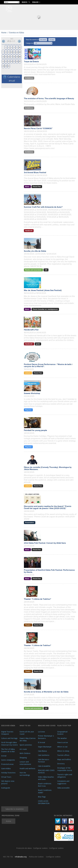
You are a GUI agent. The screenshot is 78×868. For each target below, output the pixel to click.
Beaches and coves (47, 726)
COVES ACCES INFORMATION (44, 802)
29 (6, 66)
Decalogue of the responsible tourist (65, 769)
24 (11, 61)
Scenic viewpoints (8, 760)
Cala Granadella (44, 766)
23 (9, 61)
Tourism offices (63, 755)
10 (11, 52)
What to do (25, 726)
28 (3, 66)
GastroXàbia (6, 768)
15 (6, 57)
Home (4, 33)
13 (20, 52)
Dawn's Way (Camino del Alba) (28, 739)
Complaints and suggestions (63, 782)
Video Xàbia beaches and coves (46, 778)
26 (17, 61)
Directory (61, 764)
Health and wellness (27, 768)
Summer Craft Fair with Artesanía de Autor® (43, 207)
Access (9, 821)
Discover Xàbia (8, 726)
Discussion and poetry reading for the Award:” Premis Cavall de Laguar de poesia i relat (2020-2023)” (48, 507)
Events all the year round (27, 733)
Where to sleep (63, 751)
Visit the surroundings (25, 774)
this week (43, 40)
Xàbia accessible (63, 788)
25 (14, 61)
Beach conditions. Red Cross (45, 785)
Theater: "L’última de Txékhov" (38, 599)
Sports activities (26, 745)
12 (17, 52)
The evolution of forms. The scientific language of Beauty (49, 99)
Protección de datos (24, 848)
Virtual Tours (6, 777)
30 (9, 66)
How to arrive (63, 742)
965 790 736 (8, 857)
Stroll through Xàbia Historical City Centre (10, 744)
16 (9, 57)
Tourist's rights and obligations (65, 776)
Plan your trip (64, 726)
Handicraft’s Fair (31, 330)
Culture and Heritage (9, 738)
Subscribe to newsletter (15, 809)
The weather (62, 738)
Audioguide (6, 788)
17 (11, 57)
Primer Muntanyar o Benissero (46, 737)
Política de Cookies (36, 857)
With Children (25, 753)
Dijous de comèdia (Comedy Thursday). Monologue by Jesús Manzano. (48, 468)
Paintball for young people (35, 430)
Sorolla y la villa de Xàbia (35, 251)
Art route (23, 749)
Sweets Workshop (32, 393)
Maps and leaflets (64, 759)
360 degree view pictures (8, 782)
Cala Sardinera (44, 755)
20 (20, 57)
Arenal (4, 756)
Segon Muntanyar (45, 747)
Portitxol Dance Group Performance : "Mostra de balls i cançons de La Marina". (48, 365)
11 (14, 52)
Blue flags (42, 797)
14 (3, 57)
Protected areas (7, 764)
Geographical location (62, 733)
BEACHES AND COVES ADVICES (46, 772)
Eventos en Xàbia (17, 33)
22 (6, 61)
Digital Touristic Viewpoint (7, 733)
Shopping (23, 758)
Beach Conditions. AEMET (45, 791)
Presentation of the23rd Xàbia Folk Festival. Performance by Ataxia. (49, 571)
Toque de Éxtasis (31, 62)
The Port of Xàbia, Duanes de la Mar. (8, 750)
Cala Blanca (42, 751)
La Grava (41, 732)
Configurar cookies (41, 848)
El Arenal (42, 742)
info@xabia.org (21, 857)
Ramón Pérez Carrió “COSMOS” (38, 129)
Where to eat (62, 747)
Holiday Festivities (8, 773)
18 (14, 57)
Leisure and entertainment (25, 763)
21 (3, 61)
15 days (52, 40)
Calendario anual (12, 79)
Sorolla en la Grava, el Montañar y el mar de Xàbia (46, 692)
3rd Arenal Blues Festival (35, 173)
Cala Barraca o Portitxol (44, 761)
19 (17, 57)
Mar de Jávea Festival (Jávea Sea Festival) (43, 290)
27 (20, 61)
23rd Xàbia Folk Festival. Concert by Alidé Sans (45, 543)
